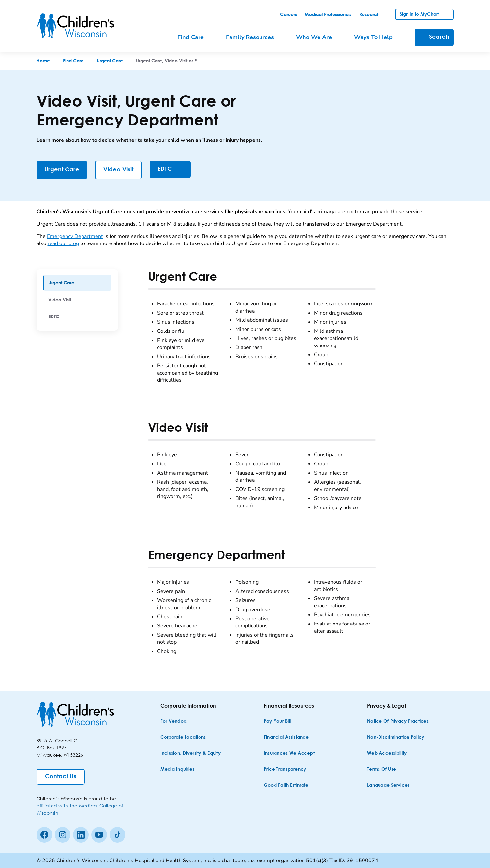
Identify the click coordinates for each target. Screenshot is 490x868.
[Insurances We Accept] (289, 753)
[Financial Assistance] (286, 737)
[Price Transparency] (285, 769)
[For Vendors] (174, 721)
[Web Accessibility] (387, 753)
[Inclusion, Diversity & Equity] (191, 753)
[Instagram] (63, 835)
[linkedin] (81, 835)
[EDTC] (170, 169)
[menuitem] (77, 283)
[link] (289, 15)
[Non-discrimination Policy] (396, 737)
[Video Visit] (118, 170)
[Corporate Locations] (183, 737)
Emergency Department (75, 236)
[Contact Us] (61, 777)
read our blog (63, 243)
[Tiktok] (117, 835)
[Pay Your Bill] (277, 721)
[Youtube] (99, 835)
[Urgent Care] (62, 170)
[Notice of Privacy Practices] (398, 721)
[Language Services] (388, 785)
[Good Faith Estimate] (286, 785)
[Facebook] (44, 835)
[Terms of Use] (382, 769)
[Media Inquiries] (178, 769)
